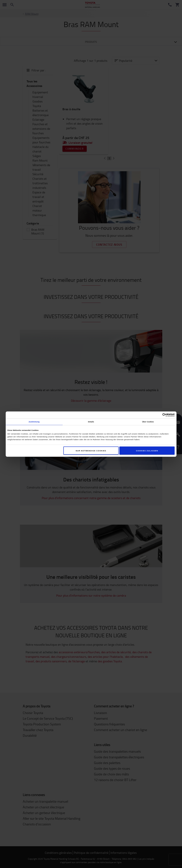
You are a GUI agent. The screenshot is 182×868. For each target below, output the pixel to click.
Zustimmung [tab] (34, 422)
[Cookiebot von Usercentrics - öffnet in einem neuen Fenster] (158, 415)
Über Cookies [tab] (148, 422)
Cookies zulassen (147, 451)
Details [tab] (91, 422)
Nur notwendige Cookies (91, 451)
